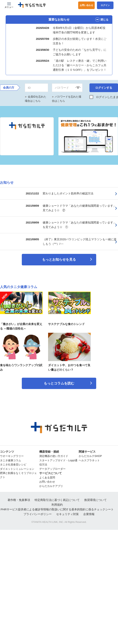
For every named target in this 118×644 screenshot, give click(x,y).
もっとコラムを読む (59, 382)
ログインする (104, 86)
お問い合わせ (86, 5)
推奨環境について (95, 498)
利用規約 (57, 503)
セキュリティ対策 (67, 513)
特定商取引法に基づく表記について (57, 498)
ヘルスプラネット (89, 459)
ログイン (105, 5)
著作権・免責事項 (19, 498)
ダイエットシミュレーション (17, 467)
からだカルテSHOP (90, 454)
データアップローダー (52, 467)
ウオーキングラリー (12, 454)
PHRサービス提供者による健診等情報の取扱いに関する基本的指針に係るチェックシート (57, 508)
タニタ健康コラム (11, 459)
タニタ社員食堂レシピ (13, 463)
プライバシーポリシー (38, 513)
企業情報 (89, 513)
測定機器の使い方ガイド (54, 454)
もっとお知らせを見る (59, 258)
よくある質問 (47, 476)
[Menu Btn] (9, 5)
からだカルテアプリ (51, 485)
